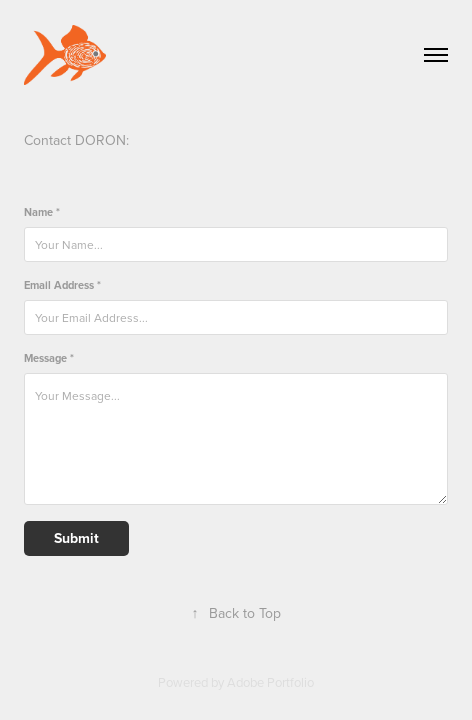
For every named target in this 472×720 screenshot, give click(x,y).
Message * (49, 358)
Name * (42, 212)
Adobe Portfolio (270, 682)
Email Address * (62, 285)
